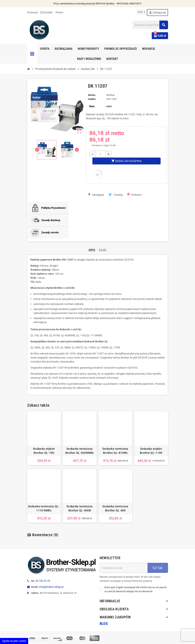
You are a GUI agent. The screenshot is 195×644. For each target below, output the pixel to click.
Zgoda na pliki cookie (14, 641)
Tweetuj (116, 195)
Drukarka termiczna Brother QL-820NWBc (80, 451)
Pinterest (134, 195)
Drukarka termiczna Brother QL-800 (115, 508)
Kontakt (47, 12)
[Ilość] (100, 154)
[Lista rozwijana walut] (141, 12)
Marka (92, 95)
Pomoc (60, 12)
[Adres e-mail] (124, 568)
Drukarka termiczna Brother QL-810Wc (115, 451)
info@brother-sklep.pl (51, 587)
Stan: (92, 106)
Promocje (33, 12)
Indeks (92, 99)
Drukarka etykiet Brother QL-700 (44, 451)
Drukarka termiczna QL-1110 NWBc (44, 508)
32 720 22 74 (43, 581)
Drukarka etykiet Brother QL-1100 (151, 451)
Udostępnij (96, 195)
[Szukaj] (150, 25)
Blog (104, 624)
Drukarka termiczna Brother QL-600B (80, 508)
